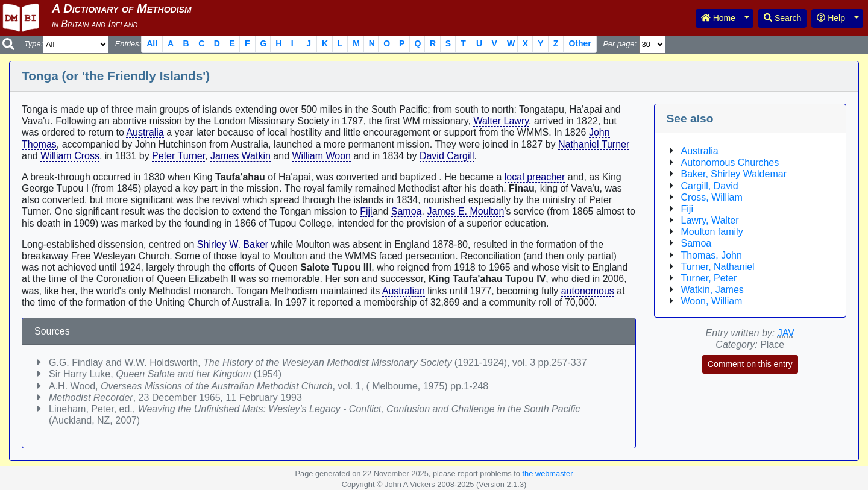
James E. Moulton (465, 211)
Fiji (366, 211)
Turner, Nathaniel (718, 267)
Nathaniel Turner (594, 144)
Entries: (128, 44)
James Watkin (241, 156)
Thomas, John (712, 255)
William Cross (70, 156)
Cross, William (712, 197)
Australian (404, 291)
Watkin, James (712, 290)
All (152, 43)
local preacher (535, 177)
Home (718, 18)
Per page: (620, 44)
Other (580, 43)
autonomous (588, 291)
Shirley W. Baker (233, 244)
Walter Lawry (501, 121)
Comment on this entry (750, 364)
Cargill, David (710, 186)
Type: (33, 44)
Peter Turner (178, 156)
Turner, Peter (709, 278)
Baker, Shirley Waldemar (734, 174)
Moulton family (712, 232)
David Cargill (447, 156)
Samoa (407, 211)
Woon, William (712, 301)
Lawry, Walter (710, 220)
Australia (145, 132)
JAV (786, 333)
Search (782, 18)
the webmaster (548, 473)
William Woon (322, 156)
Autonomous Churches (730, 162)
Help (831, 18)
